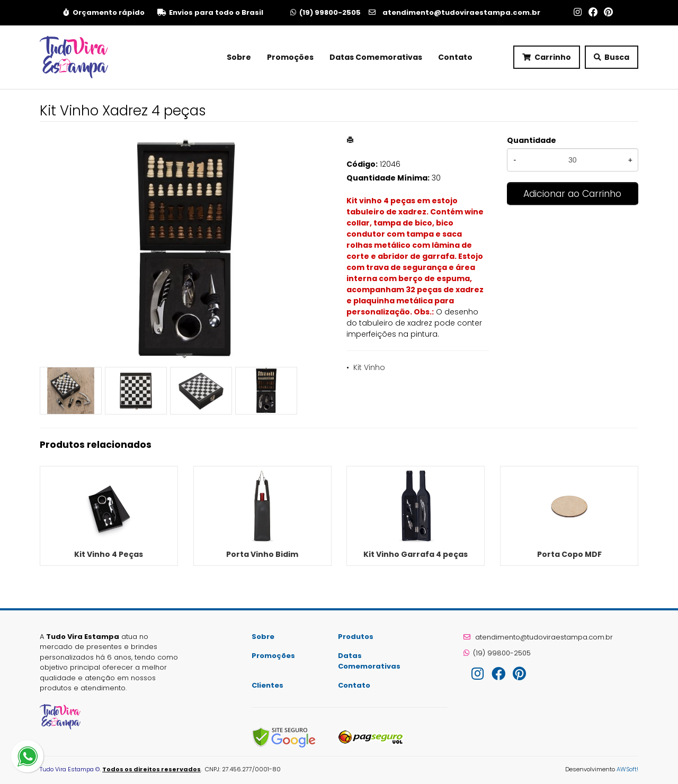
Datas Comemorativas (376, 57)
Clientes (267, 685)
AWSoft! (627, 769)
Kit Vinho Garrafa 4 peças (416, 554)
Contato (455, 57)
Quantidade (532, 140)
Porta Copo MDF (569, 554)
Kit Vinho (369, 367)
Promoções (290, 57)
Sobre (239, 57)
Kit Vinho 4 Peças (109, 554)
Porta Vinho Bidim (262, 554)
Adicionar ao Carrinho (572, 194)
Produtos (356, 637)
